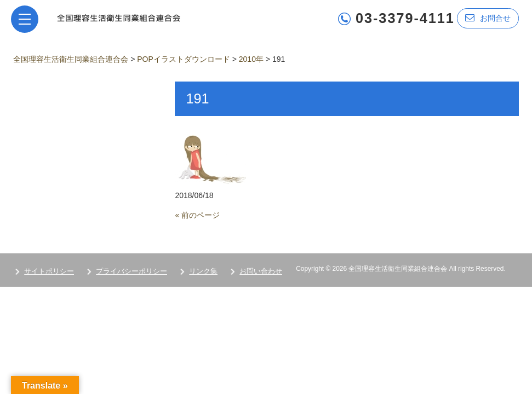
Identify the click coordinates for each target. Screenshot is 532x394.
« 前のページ (197, 215)
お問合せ (488, 18)
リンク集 (203, 271)
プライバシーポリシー (131, 271)
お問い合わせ (261, 271)
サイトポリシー (49, 271)
